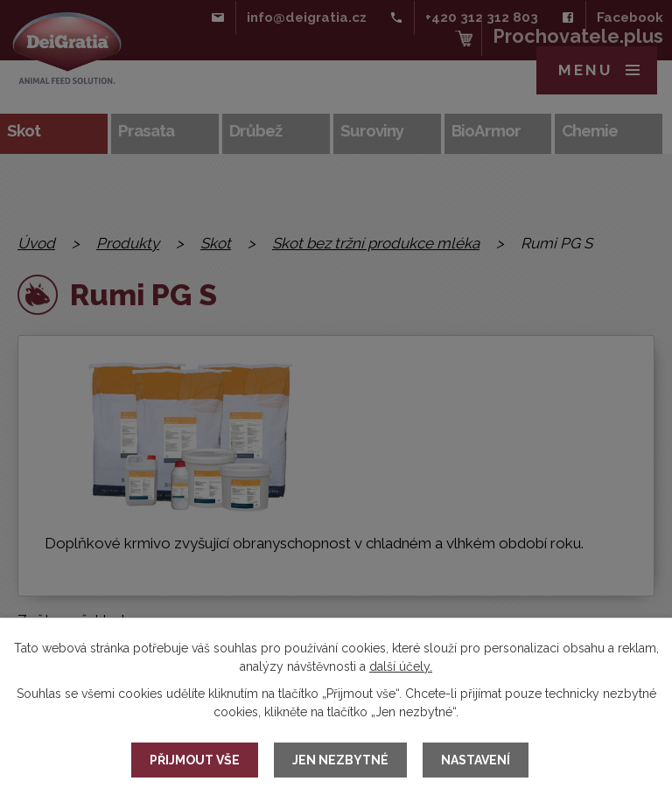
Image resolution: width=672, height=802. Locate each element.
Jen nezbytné (340, 760)
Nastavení (476, 760)
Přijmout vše (195, 760)
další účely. (401, 666)
